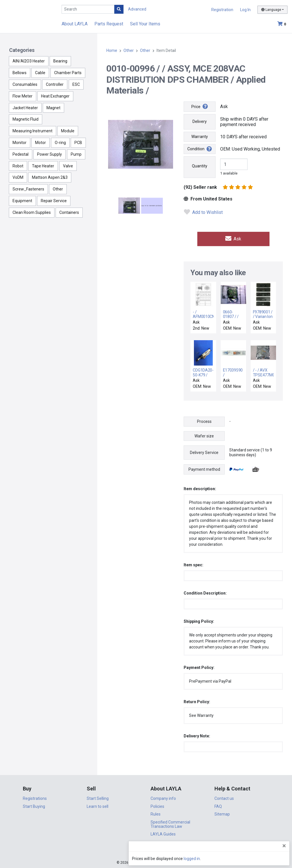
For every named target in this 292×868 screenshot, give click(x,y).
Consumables (25, 84)
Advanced (137, 9)
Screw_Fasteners (28, 189)
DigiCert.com (146, 850)
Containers (69, 212)
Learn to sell (98, 805)
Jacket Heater (25, 108)
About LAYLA (75, 24)
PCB (78, 143)
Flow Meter (23, 96)
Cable (40, 73)
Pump (76, 154)
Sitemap (222, 813)
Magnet (53, 108)
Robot (18, 166)
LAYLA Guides (163, 833)
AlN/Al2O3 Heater (29, 61)
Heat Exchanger (55, 96)
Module (68, 131)
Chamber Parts (68, 73)
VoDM (18, 177)
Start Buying (34, 805)
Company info (163, 798)
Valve (68, 166)
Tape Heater (43, 166)
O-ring (60, 143)
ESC (76, 84)
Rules (156, 813)
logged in (253, 859)
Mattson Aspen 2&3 (50, 177)
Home (112, 50)
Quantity (200, 166)
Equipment (22, 201)
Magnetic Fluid (26, 119)
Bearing (60, 61)
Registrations (35, 798)
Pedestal (21, 154)
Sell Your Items (145, 24)
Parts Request (109, 24)
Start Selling (98, 798)
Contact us (224, 798)
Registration (222, 10)
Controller (55, 84)
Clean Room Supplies (32, 212)
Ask (233, 238)
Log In (245, 10)
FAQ (218, 805)
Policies (157, 805)
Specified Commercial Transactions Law (170, 823)
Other (58, 189)
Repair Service (54, 201)
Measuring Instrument (33, 131)
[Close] (284, 846)
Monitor (20, 143)
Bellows (20, 73)
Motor (40, 143)
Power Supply (49, 154)
